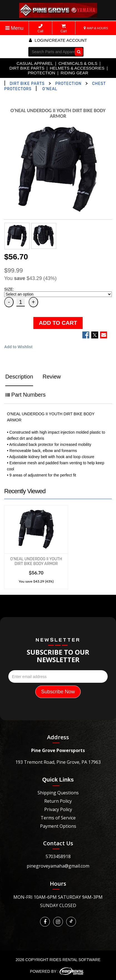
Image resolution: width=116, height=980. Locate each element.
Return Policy (58, 801)
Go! (78, 52)
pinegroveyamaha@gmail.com (58, 866)
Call (40, 29)
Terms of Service (58, 818)
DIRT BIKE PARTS (27, 68)
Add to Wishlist (18, 347)
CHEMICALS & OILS (78, 63)
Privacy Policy (58, 809)
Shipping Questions (58, 793)
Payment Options (58, 826)
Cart (64, 29)
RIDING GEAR (74, 73)
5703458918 (58, 856)
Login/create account (58, 40)
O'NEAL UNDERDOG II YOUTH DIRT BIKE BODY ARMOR (36, 561)
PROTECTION (41, 73)
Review (52, 377)
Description (19, 377)
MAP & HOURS (96, 28)
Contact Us (58, 843)
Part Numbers (25, 395)
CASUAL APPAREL (35, 63)
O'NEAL (50, 89)
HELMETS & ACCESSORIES (77, 68)
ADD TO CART (58, 323)
